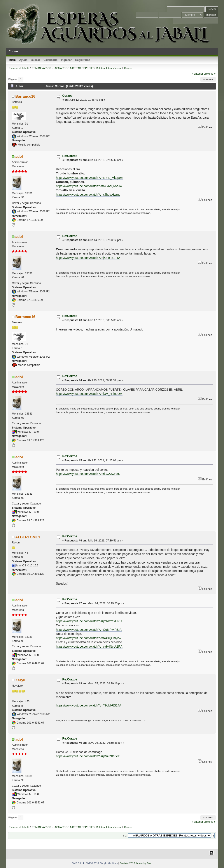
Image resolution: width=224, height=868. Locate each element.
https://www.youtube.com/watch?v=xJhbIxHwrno (88, 195)
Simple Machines (109, 863)
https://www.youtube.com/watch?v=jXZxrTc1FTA (88, 258)
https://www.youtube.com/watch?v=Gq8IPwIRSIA (89, 630)
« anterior (197, 74)
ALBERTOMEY (28, 537)
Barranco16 (25, 96)
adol (19, 156)
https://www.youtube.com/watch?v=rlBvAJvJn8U (88, 474)
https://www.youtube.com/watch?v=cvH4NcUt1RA (89, 647)
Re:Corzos (70, 156)
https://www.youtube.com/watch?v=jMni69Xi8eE (88, 756)
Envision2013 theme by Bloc (136, 863)
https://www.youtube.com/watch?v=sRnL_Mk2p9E (89, 178)
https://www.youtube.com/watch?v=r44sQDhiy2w (89, 638)
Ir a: (125, 836)
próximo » (210, 74)
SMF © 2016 (92, 863)
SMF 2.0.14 (78, 863)
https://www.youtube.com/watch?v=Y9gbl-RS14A (89, 705)
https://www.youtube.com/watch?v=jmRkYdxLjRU (89, 621)
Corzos (67, 96)
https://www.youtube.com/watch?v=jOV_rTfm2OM (89, 394)
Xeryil (20, 680)
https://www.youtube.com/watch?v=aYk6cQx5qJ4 (89, 186)
